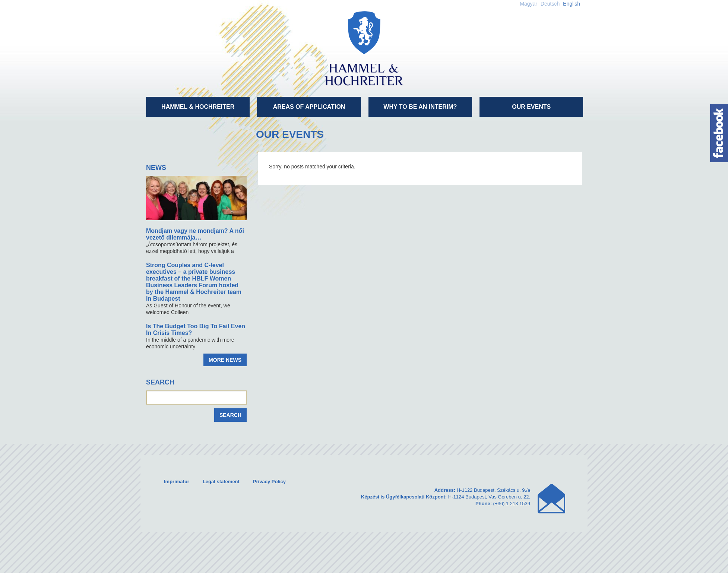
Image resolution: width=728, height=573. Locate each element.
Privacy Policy (269, 482)
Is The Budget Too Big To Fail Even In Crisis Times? (196, 330)
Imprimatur (177, 482)
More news (225, 360)
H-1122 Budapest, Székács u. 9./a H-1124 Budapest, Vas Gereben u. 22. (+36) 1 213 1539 (446, 497)
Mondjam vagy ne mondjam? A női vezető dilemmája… (195, 234)
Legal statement (221, 482)
